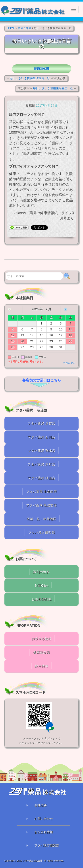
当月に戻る (69, 363)
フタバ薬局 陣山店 (41, 478)
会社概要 (41, 805)
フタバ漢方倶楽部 (42, 532)
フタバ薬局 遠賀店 (41, 423)
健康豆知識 (42, 69)
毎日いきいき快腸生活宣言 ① (53, 88)
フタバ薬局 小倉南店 (42, 492)
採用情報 (42, 666)
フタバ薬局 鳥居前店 (42, 505)
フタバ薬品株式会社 (32, 861)
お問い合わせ (44, 819)
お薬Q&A (41, 585)
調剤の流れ (41, 572)
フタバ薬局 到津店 (41, 451)
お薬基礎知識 (42, 599)
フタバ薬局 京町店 (41, 464)
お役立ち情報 (42, 639)
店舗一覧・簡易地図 (41, 519)
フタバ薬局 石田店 (41, 437)
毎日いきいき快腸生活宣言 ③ (30, 78)
